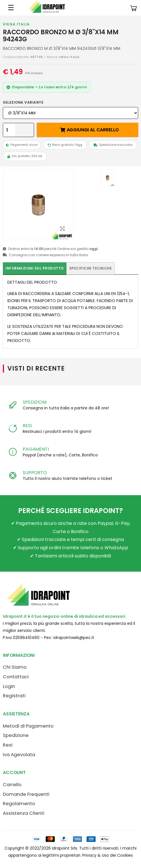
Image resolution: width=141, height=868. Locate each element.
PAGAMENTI (36, 449)
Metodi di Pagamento (28, 726)
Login (9, 686)
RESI (27, 426)
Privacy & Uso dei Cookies (108, 855)
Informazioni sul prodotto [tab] (35, 268)
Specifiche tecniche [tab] (91, 268)
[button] (134, 8)
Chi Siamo (15, 667)
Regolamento (19, 804)
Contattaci (16, 677)
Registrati (14, 696)
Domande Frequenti (26, 794)
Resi (8, 745)
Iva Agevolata (19, 755)
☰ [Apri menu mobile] (11, 8)
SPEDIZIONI (34, 402)
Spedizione (16, 735)
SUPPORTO (35, 473)
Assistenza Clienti (24, 813)
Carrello (12, 785)
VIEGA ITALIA (16, 24)
